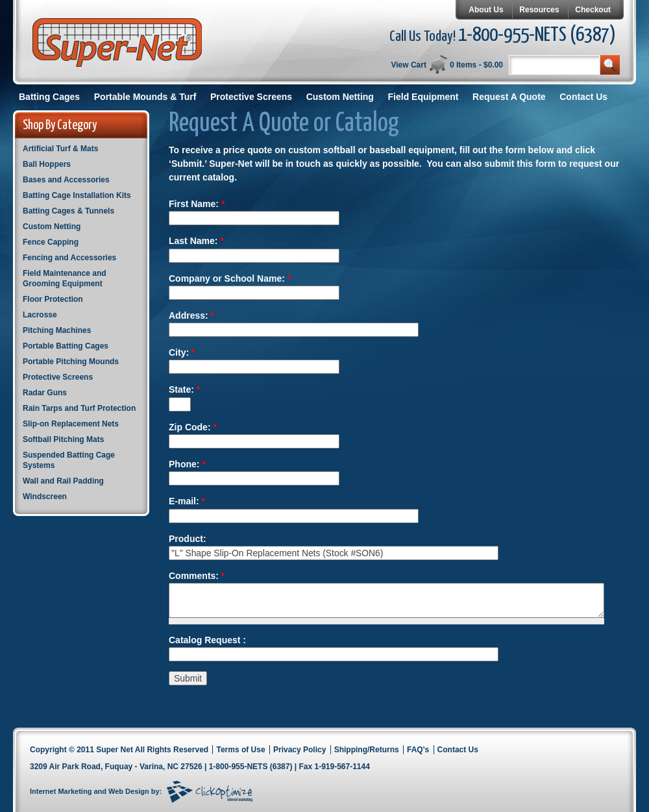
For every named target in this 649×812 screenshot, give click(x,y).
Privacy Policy (300, 750)
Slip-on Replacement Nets (71, 424)
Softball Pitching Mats (63, 439)
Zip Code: (193, 427)
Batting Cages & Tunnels (68, 211)
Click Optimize (210, 792)
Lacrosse (40, 315)
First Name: (197, 204)
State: (184, 389)
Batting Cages (49, 97)
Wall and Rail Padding (63, 481)
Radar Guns (45, 393)
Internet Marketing (61, 791)
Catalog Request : (207, 640)
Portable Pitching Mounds (71, 362)
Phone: (187, 464)
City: (182, 352)
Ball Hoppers (47, 164)
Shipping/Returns (367, 750)
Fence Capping (51, 242)
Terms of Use (240, 750)
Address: (191, 315)
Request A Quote (509, 97)
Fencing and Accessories (69, 258)
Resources (539, 10)
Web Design (129, 791)
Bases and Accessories (66, 180)
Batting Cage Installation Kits (77, 195)
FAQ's (418, 750)
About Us (486, 10)
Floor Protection (53, 299)
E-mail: (187, 501)
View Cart (408, 65)
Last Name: (196, 241)
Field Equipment (423, 97)
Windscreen (45, 497)
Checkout (593, 10)
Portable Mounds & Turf (145, 97)
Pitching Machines (57, 330)
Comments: (197, 576)
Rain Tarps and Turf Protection (79, 408)
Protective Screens (251, 97)
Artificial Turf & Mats (60, 149)
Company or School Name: (230, 278)
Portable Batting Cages (66, 346)
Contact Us (583, 97)
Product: (188, 539)
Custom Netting (340, 97)
